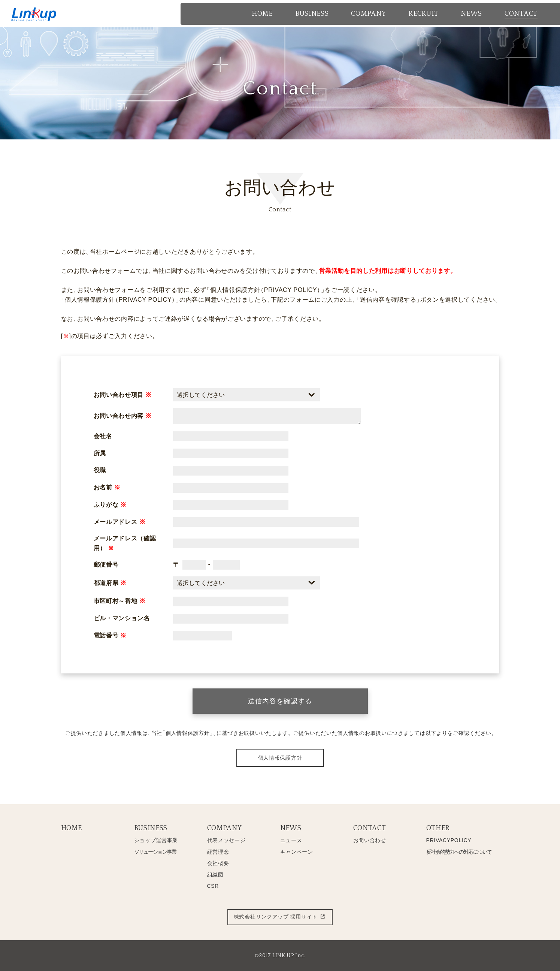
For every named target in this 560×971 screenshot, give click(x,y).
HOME (72, 828)
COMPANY (225, 828)
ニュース (291, 840)
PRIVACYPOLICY (449, 840)
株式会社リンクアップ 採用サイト (280, 917)
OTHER (438, 828)
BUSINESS (151, 828)
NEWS (291, 828)
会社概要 (218, 863)
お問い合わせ (370, 840)
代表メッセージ (226, 840)
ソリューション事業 (155, 852)
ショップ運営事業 (156, 840)
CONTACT (370, 828)
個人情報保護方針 (280, 758)
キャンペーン (297, 852)
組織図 (215, 875)
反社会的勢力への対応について (459, 852)
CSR (213, 886)
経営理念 (218, 852)
